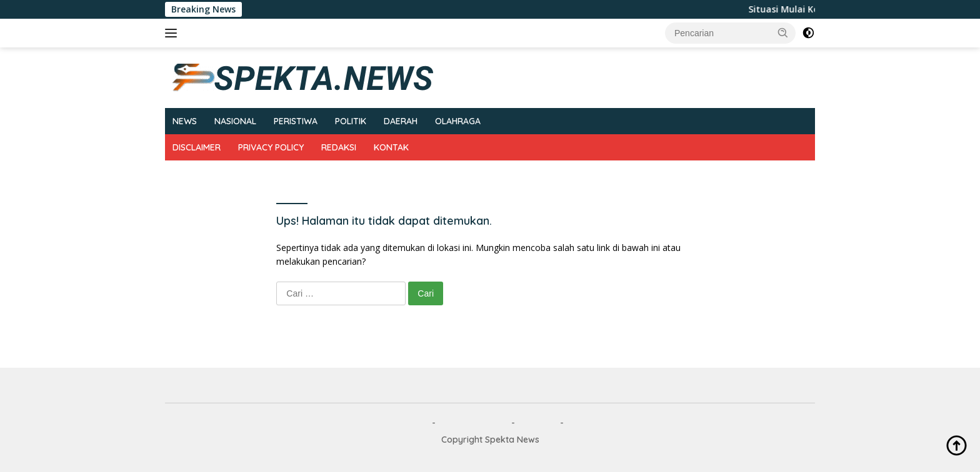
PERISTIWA (296, 121)
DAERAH (401, 121)
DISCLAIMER (197, 147)
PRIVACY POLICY (271, 147)
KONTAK (391, 147)
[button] (783, 32)
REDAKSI (339, 147)
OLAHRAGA (458, 121)
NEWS (185, 121)
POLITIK (351, 121)
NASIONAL (235, 121)
